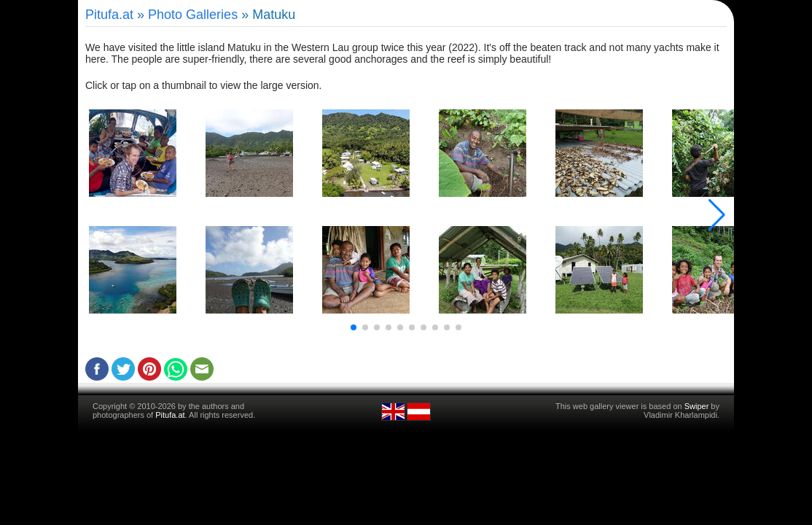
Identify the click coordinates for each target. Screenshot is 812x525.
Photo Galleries (193, 15)
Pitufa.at (109, 15)
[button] (354, 327)
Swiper (697, 406)
